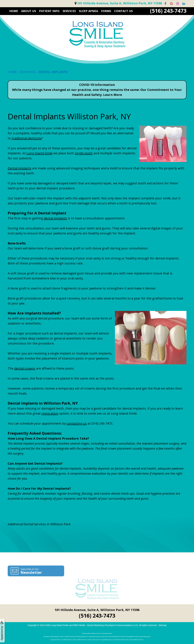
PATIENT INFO (49, 11)
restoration (50, 413)
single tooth (84, 153)
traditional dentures (27, 138)
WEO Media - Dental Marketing (88, 625)
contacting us (77, 423)
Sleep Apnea (88, 11)
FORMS (106, 11)
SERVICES (69, 11)
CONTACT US (123, 11)
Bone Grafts (17, 243)
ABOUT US (29, 11)
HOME (14, 11)
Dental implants (20, 168)
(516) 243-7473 (168, 11)
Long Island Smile (40, 153)
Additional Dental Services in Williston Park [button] (39, 524)
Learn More (113, 95)
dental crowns (25, 368)
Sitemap (162, 625)
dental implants (55, 218)
